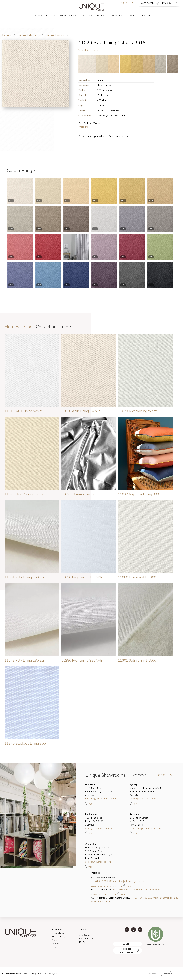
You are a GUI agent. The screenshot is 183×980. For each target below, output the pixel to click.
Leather (101, 16)
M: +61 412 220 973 (102, 881)
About (55, 940)
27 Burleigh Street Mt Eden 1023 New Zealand (139, 820)
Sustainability (58, 937)
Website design (31, 974)
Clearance (132, 16)
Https (55, 947)
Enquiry (166, 974)
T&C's (82, 942)
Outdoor (83, 930)
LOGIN (167, 3)
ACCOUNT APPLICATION (124, 948)
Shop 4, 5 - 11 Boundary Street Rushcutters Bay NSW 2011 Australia (145, 790)
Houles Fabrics (27, 35)
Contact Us (138, 775)
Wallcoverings (68, 16)
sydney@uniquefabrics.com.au (144, 799)
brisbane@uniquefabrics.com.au (101, 799)
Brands (38, 16)
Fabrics (51, 16)
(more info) (84, 127)
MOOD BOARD (150, 3)
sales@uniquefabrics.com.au (99, 828)
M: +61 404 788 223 (141, 898)
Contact (56, 944)
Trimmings (86, 16)
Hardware (116, 16)
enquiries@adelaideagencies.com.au (131, 881)
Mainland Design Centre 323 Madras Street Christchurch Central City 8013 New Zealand (101, 851)
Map (89, 803)
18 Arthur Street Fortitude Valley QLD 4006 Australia (99, 790)
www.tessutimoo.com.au (103, 894)
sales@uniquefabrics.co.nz (98, 862)
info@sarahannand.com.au (165, 898)
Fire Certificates (87, 939)
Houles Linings (55, 35)
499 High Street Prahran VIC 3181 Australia (94, 820)
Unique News (59, 933)
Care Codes (85, 935)
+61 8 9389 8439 (122, 890)
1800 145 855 (127, 3)
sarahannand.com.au (101, 901)
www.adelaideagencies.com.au (106, 886)
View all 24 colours (88, 50)
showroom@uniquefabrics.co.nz (145, 828)
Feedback (152, 974)
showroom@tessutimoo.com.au (148, 890)
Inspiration (145, 16)
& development (45, 974)
